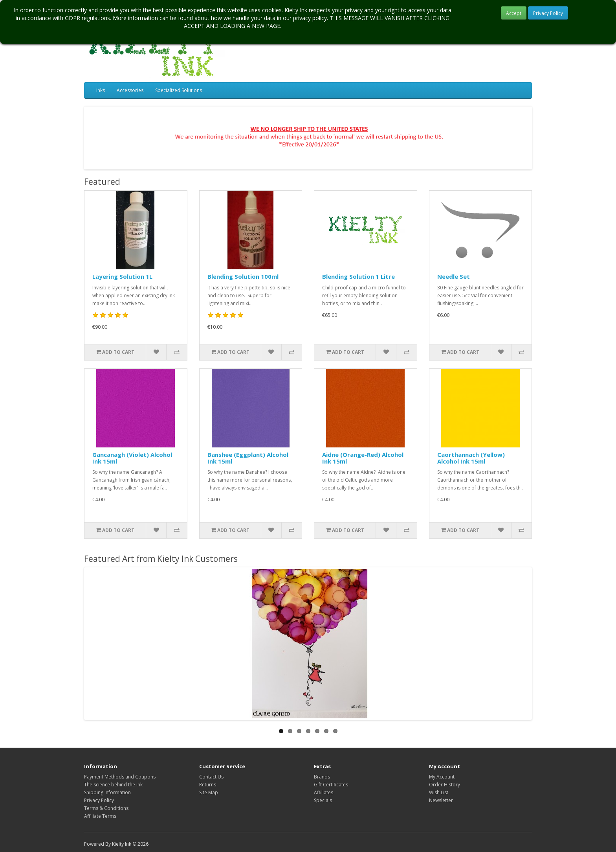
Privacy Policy (548, 13)
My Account (442, 777)
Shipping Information (107, 792)
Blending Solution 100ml (243, 276)
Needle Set (454, 276)
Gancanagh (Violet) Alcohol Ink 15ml (132, 458)
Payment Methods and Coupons (120, 777)
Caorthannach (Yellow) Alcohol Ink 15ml (471, 458)
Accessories (130, 90)
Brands (322, 777)
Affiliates (324, 792)
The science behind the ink (113, 785)
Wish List (439, 792)
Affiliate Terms (100, 816)
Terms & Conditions (106, 808)
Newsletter (441, 800)
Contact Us (211, 777)
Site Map (209, 792)
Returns (208, 785)
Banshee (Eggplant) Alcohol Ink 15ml (248, 458)
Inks (101, 90)
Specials (323, 800)
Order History (445, 785)
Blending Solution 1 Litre (358, 276)
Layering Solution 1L (122, 276)
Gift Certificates (331, 785)
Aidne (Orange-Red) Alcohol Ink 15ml (363, 458)
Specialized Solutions (179, 90)
